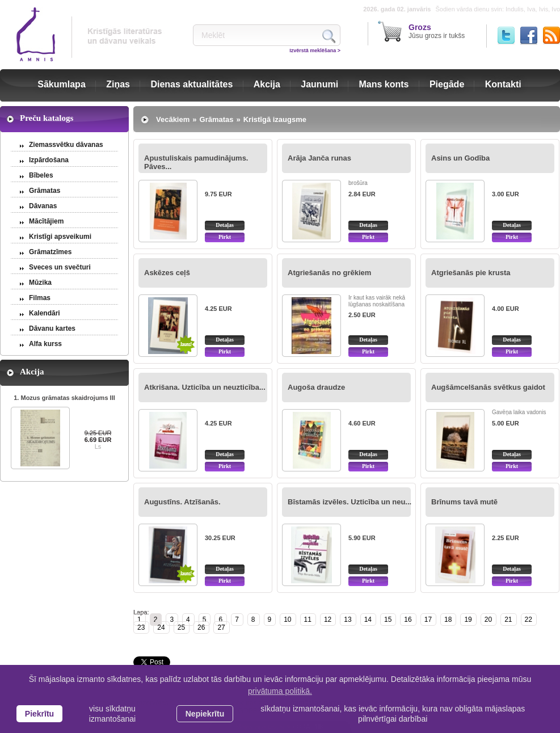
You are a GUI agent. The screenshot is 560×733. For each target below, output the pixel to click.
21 (508, 620)
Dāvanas (43, 206)
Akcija (267, 84)
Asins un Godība (460, 158)
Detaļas (225, 225)
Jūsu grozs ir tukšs (437, 31)
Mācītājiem (46, 221)
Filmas (40, 298)
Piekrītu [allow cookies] (39, 714)
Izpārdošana (49, 160)
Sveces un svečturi (60, 267)
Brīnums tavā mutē (464, 502)
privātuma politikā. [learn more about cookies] (280, 691)
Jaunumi (319, 84)
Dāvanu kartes (52, 328)
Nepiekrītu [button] (205, 714)
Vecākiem (173, 119)
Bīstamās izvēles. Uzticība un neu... (350, 502)
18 (448, 620)
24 (161, 627)
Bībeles (41, 175)
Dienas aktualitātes (191, 84)
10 (287, 620)
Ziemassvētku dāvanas (66, 145)
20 (488, 620)
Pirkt (225, 237)
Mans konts (384, 84)
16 (408, 620)
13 (348, 620)
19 (468, 620)
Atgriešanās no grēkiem (329, 273)
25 (181, 627)
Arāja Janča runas (319, 158)
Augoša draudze (316, 387)
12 (328, 620)
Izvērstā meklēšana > (315, 50)
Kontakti (503, 84)
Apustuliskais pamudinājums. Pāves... (196, 162)
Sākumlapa (61, 84)
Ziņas (118, 84)
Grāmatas (45, 191)
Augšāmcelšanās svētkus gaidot (488, 387)
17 (428, 620)
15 (388, 620)
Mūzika (40, 283)
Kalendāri (45, 313)
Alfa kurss (45, 344)
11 (308, 620)
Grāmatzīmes (50, 252)
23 (141, 627)
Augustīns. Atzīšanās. (182, 502)
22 (529, 620)
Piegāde (447, 84)
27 (221, 627)
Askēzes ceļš (167, 273)
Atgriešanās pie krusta (471, 273)
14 (368, 620)
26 (201, 627)
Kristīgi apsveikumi (60, 237)
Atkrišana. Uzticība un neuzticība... (205, 387)
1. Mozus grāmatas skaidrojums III (64, 398)
